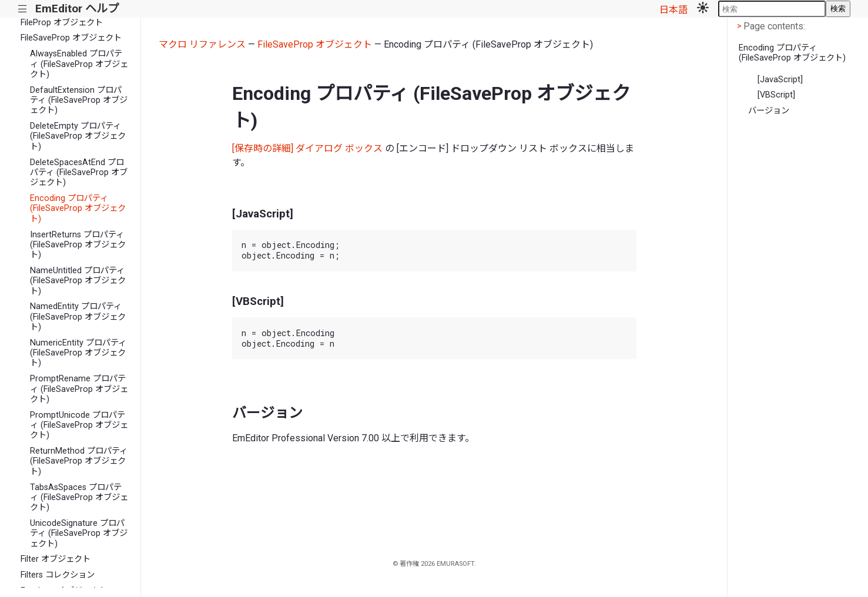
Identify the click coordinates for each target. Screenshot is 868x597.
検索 (838, 9)
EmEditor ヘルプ (77, 9)
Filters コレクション (58, 575)
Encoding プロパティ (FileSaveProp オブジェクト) (78, 209)
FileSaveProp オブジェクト (71, 38)
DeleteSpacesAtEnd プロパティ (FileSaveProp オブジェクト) (79, 173)
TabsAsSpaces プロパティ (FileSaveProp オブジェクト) (79, 498)
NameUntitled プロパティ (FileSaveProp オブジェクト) (78, 281)
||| (23, 9)
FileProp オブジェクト (62, 23)
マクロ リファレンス (202, 44)
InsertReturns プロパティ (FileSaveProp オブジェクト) (78, 245)
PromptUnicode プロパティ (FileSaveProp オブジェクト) (79, 425)
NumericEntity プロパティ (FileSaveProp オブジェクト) (78, 353)
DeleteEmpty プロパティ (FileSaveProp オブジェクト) (78, 136)
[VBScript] (776, 95)
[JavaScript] (780, 80)
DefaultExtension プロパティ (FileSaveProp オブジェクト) (79, 100)
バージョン (769, 111)
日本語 (673, 10)
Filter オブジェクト (56, 559)
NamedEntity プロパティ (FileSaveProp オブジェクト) (78, 317)
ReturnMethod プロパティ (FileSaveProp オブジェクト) (79, 461)
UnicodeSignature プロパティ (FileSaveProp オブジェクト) (79, 534)
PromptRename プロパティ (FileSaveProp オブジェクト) (79, 389)
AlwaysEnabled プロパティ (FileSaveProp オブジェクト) (79, 64)
